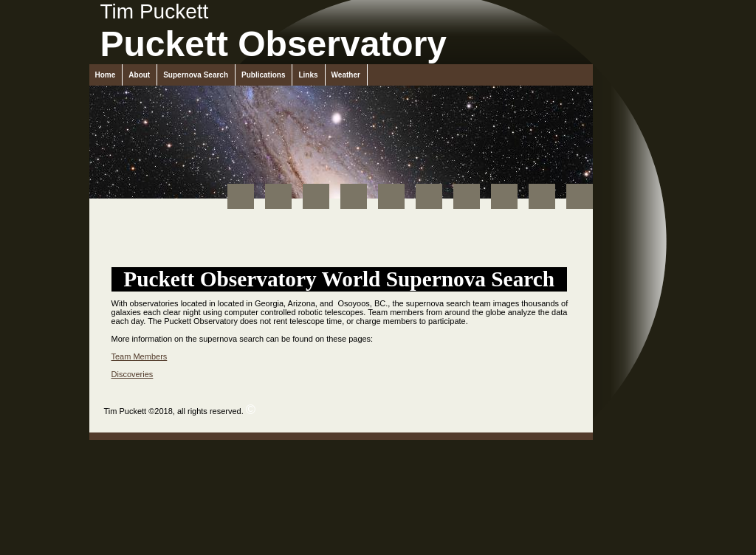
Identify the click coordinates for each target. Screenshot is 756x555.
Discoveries (133, 374)
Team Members (140, 356)
